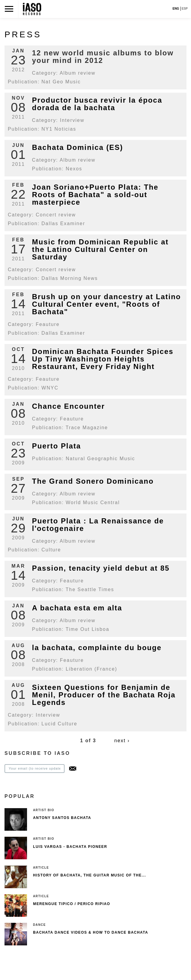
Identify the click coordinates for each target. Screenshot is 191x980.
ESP (185, 9)
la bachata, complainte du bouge (97, 648)
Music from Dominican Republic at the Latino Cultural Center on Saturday (100, 249)
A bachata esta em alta (77, 608)
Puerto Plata (57, 446)
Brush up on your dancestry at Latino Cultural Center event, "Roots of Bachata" (107, 304)
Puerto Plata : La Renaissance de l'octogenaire (98, 525)
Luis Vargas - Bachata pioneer (70, 847)
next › (122, 741)
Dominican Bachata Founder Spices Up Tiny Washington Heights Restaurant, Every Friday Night (103, 359)
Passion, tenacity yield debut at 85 (101, 568)
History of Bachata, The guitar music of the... (89, 875)
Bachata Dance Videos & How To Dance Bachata (91, 932)
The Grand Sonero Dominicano (93, 481)
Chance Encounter (69, 406)
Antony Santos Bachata (62, 818)
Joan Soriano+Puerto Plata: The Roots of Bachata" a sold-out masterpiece (95, 195)
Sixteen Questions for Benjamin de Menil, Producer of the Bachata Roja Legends (104, 695)
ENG (176, 9)
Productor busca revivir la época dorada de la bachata (97, 104)
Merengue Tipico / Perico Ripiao (72, 904)
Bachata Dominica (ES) (78, 147)
